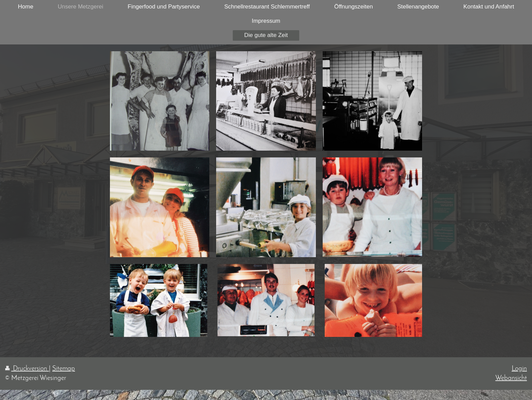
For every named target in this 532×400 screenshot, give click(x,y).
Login (519, 369)
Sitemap (64, 369)
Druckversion (27, 369)
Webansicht (511, 378)
